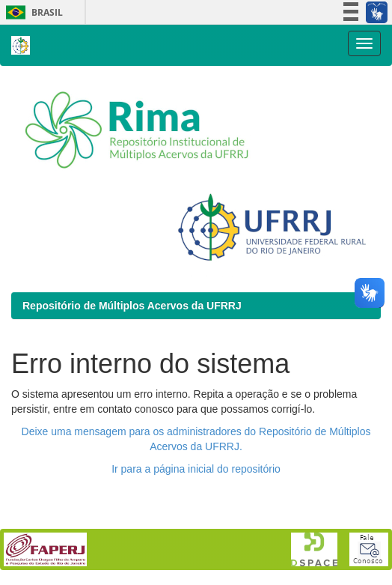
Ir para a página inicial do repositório (196, 469)
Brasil (32, 12)
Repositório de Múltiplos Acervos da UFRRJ (132, 306)
